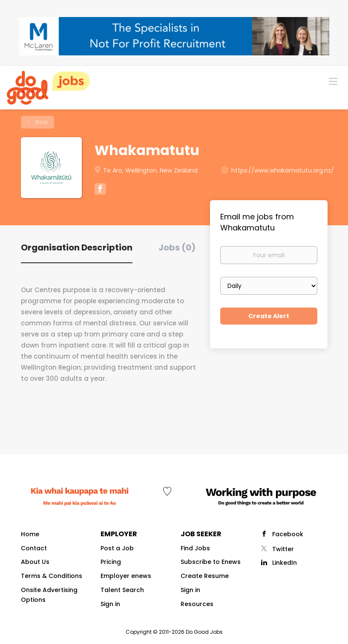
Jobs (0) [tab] (177, 247)
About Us (35, 562)
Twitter (283, 549)
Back (41, 122)
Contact (34, 548)
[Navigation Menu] (333, 81)
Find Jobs (195, 548)
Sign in (110, 604)
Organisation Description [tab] (77, 247)
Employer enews (126, 576)
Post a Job (117, 548)
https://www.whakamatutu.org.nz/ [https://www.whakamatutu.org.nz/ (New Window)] (283, 170)
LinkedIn (285, 563)
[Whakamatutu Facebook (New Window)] (100, 190)
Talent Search (122, 590)
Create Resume (205, 576)
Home (30, 534)
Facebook (288, 534)
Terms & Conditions (52, 576)
